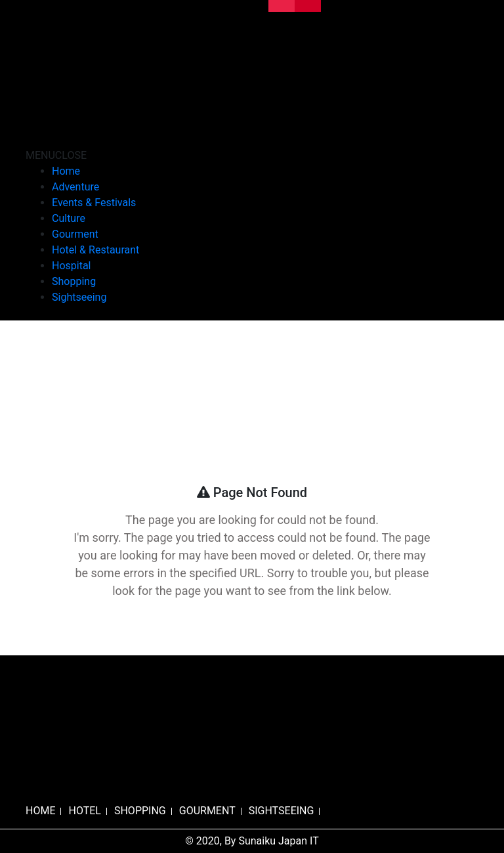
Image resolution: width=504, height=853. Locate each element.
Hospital (72, 266)
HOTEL (84, 811)
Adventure (75, 187)
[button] (56, 155)
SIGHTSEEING (282, 811)
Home (66, 171)
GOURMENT (207, 811)
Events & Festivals (94, 203)
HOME (40, 811)
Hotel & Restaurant (95, 250)
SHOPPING (140, 811)
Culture (69, 218)
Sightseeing (79, 297)
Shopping (74, 281)
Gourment (75, 234)
